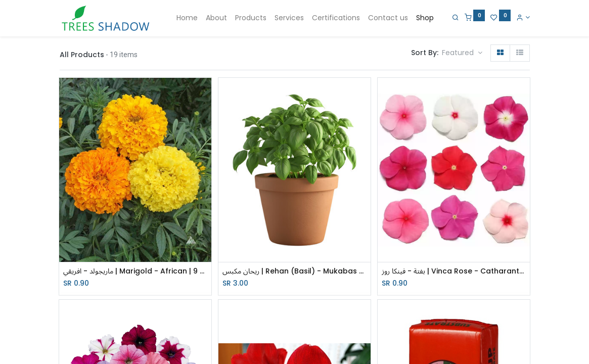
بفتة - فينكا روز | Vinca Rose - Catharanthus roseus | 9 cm (454, 271)
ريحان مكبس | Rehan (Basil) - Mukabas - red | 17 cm (294, 271)
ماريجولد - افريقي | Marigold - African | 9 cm (135, 271)
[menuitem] (187, 18)
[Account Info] (523, 17)
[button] (462, 53)
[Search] (456, 17)
